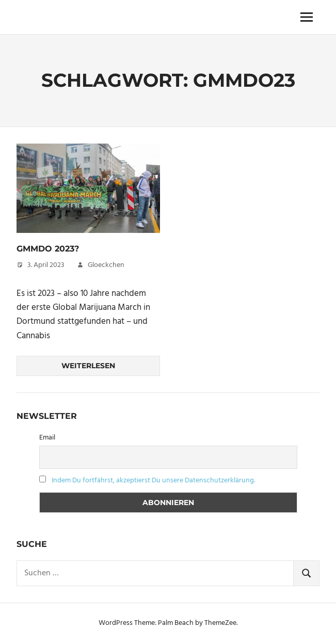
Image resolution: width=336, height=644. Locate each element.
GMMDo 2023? (48, 249)
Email (47, 438)
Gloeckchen (106, 265)
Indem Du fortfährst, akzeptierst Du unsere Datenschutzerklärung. (153, 481)
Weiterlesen (88, 366)
